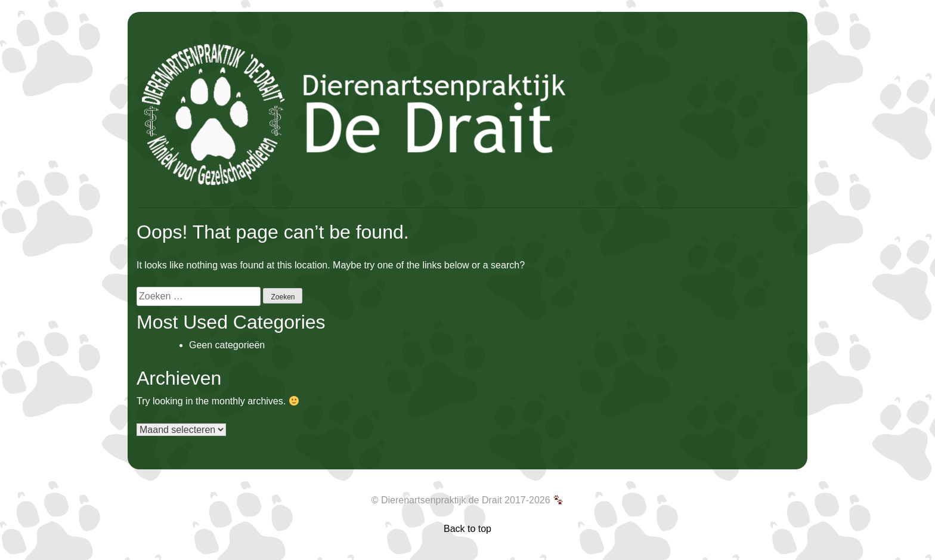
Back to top (467, 529)
